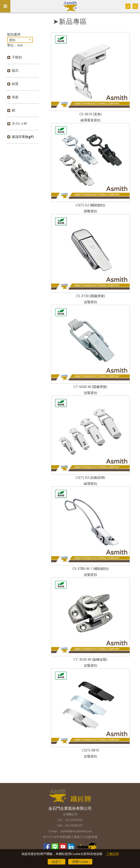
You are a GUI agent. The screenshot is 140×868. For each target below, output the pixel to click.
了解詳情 (112, 854)
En (135, 6)
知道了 (57, 862)
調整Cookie (80, 862)
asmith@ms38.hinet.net (76, 831)
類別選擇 (14, 34)
